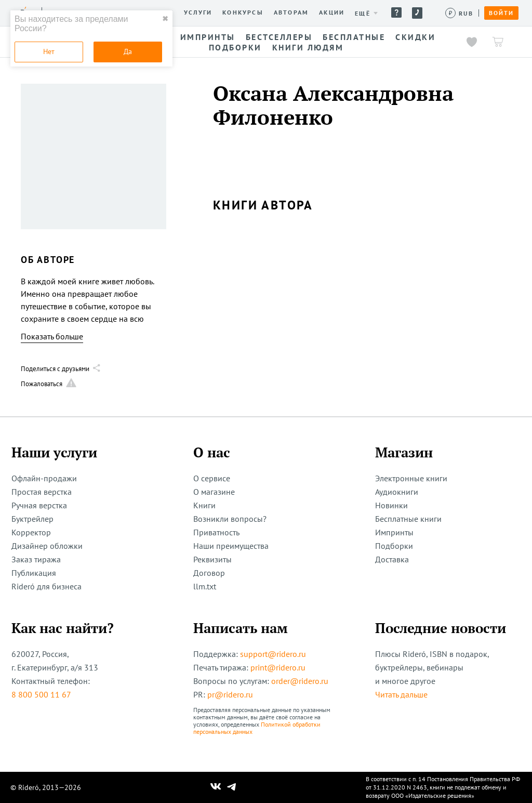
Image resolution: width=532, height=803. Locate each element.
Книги (204, 505)
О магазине (214, 492)
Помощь (396, 12)
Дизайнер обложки (47, 546)
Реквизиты (212, 559)
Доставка (392, 559)
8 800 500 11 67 (41, 694)
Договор (209, 573)
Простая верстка (42, 492)
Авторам (291, 12)
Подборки (394, 546)
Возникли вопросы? (230, 519)
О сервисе (212, 478)
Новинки (391, 505)
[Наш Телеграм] (232, 787)
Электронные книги (411, 478)
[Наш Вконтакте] (216, 787)
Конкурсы (243, 12)
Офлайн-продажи (44, 478)
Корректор (31, 532)
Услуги (198, 12)
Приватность (216, 532)
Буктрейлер (32, 519)
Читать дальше (401, 694)
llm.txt (205, 586)
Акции (332, 12)
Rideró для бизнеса (46, 586)
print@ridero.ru (278, 667)
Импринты (394, 532)
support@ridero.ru (273, 654)
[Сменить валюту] (460, 13)
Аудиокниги (397, 492)
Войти (501, 13)
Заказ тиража (36, 559)
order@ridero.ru (300, 681)
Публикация (34, 573)
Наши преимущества (231, 546)
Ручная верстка (39, 505)
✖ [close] (165, 19)
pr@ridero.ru (230, 694)
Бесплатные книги (408, 519)
